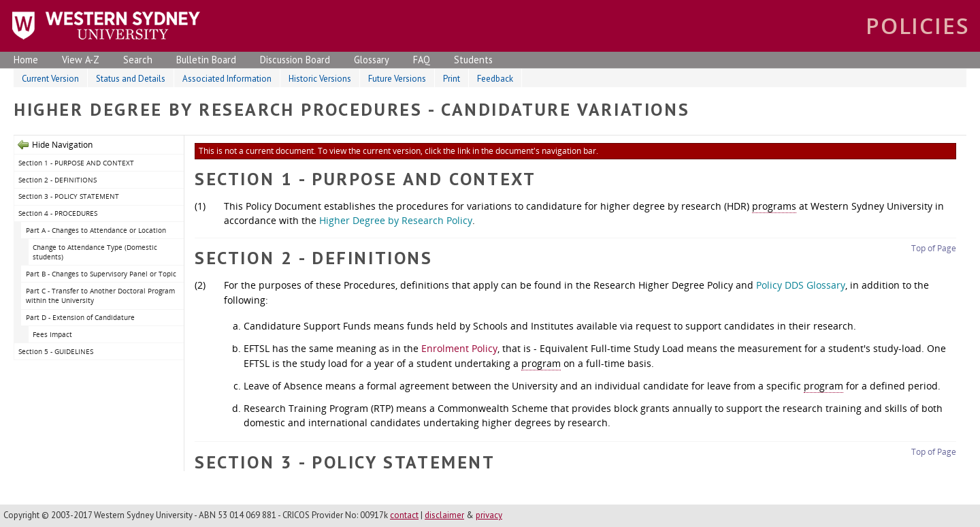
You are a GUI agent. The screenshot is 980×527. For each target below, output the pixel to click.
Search (138, 60)
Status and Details (131, 79)
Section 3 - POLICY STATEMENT (70, 196)
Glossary (372, 60)
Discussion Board (295, 60)
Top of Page (934, 248)
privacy (489, 515)
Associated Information (227, 79)
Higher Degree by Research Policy (396, 220)
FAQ (422, 60)
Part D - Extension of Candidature (81, 317)
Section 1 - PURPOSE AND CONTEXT (77, 163)
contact (404, 515)
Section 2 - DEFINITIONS (59, 180)
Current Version (50, 79)
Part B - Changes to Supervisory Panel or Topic (102, 274)
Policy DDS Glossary (801, 285)
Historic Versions (320, 79)
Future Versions (397, 79)
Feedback (495, 79)
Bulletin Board (206, 60)
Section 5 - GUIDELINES (56, 351)
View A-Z (81, 60)
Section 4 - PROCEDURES (59, 213)
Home (26, 60)
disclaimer (444, 515)
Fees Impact (53, 334)
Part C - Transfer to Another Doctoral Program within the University (100, 296)
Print (452, 79)
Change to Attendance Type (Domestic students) (95, 252)
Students (473, 60)
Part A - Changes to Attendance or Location (97, 230)
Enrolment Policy (459, 348)
